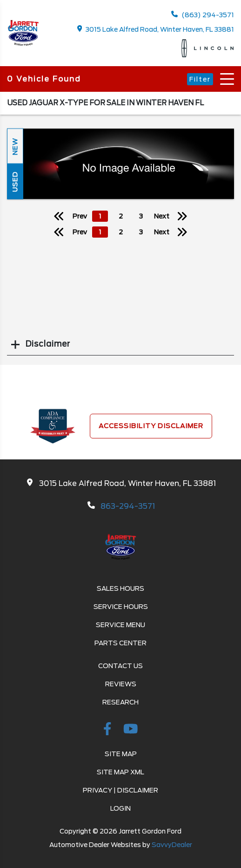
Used (15, 181)
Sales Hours (120, 588)
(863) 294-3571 (203, 15)
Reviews (121, 684)
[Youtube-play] (131, 731)
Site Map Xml (120, 772)
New (15, 146)
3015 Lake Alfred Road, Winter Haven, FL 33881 (156, 29)
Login (120, 808)
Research (120, 702)
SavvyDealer (172, 845)
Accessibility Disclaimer (151, 426)
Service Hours (121, 607)
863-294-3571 (128, 506)
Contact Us (120, 666)
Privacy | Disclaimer (120, 790)
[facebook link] (109, 731)
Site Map (121, 754)
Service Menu (120, 625)
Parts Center (120, 643)
